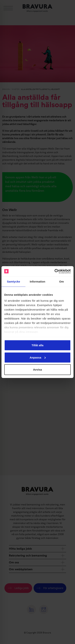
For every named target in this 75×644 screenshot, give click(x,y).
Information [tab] (37, 282)
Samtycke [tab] (13, 282)
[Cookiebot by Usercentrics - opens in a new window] (54, 271)
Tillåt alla (37, 345)
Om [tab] (62, 282)
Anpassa (38, 357)
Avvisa (37, 370)
